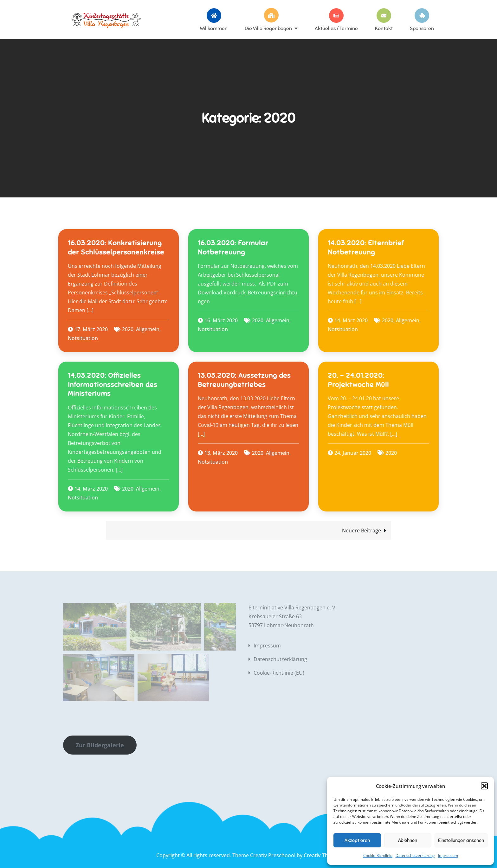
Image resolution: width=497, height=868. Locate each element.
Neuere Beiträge (361, 530)
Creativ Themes (322, 855)
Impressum (448, 855)
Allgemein (148, 329)
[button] (484, 786)
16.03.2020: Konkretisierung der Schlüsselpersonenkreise (116, 248)
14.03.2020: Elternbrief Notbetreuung (366, 248)
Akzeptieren (357, 840)
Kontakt (384, 28)
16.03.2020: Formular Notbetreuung (233, 248)
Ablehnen (408, 840)
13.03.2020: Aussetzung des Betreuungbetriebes (244, 380)
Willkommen (214, 28)
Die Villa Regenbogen (268, 28)
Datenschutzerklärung (415, 855)
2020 (128, 329)
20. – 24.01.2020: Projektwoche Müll (358, 380)
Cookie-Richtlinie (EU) (279, 673)
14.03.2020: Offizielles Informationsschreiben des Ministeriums (113, 384)
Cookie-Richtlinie (378, 855)
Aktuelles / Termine (336, 28)
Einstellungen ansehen (461, 840)
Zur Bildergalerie (100, 745)
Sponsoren (422, 28)
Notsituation (83, 338)
